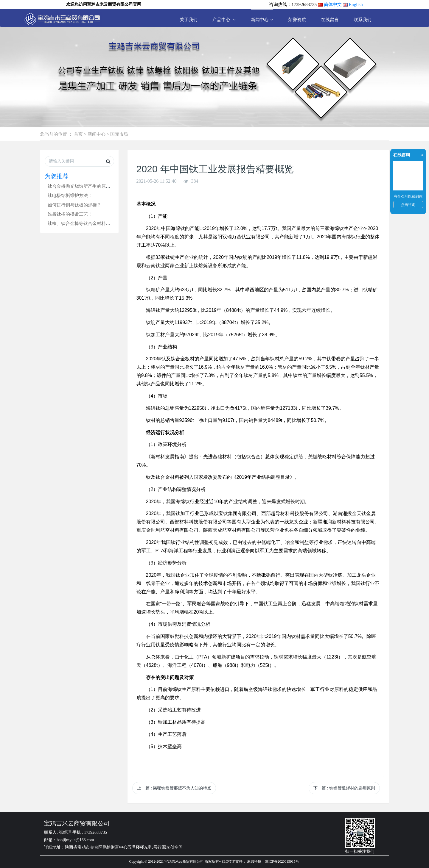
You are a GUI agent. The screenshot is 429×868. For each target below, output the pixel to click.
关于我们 (189, 19)
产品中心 (224, 20)
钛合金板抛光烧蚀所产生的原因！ (81, 186)
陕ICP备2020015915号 (282, 861)
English (356, 4)
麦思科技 (254, 861)
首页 (78, 134)
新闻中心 (262, 20)
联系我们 (363, 19)
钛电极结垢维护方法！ (70, 195)
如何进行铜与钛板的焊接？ (74, 205)
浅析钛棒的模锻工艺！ (70, 214)
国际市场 (119, 134)
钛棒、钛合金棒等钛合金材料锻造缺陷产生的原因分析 (101, 223)
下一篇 (344, 788)
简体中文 (333, 4)
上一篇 (174, 788)
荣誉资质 (297, 19)
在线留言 (330, 19)
